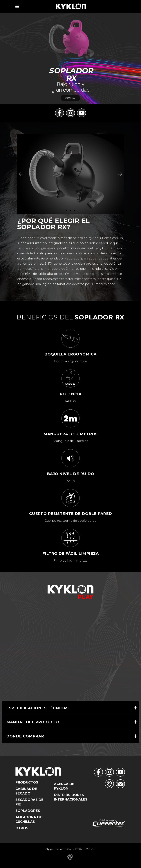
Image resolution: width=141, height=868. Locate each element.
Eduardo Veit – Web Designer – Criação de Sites (71, 857)
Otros (22, 828)
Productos (27, 782)
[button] (20, 174)
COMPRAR (70, 98)
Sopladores (28, 811)
